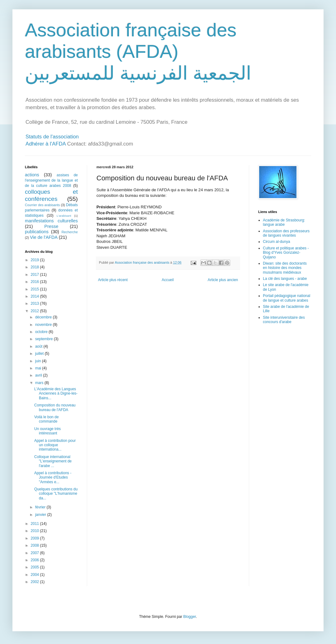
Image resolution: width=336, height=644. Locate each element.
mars (40, 383)
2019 (35, 260)
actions (32, 175)
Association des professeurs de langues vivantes (286, 233)
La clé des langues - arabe (285, 279)
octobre (42, 332)
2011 (35, 524)
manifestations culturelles (51, 221)
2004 (35, 575)
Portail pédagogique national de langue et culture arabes (287, 298)
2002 (35, 582)
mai (39, 368)
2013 (35, 303)
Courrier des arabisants (42, 205)
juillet (40, 354)
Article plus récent (113, 280)
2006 (35, 560)
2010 (35, 531)
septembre (44, 339)
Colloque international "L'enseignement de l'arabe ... (53, 461)
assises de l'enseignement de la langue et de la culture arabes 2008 (51, 180)
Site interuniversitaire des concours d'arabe (284, 320)
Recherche (70, 232)
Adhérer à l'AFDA (46, 144)
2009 (35, 538)
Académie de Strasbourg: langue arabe (284, 222)
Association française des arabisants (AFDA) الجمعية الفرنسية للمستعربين (138, 52)
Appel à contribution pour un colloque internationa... (55, 445)
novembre (44, 325)
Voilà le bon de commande (47, 419)
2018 (35, 267)
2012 (35, 311)
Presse (51, 226)
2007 (35, 553)
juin (39, 361)
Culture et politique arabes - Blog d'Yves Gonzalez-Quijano (286, 253)
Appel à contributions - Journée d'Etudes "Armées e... (53, 477)
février (41, 507)
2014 (35, 296)
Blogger (190, 617)
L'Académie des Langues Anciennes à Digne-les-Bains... (56, 394)
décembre (44, 317)
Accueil (168, 280)
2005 (35, 567)
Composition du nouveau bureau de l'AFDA (55, 407)
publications (37, 232)
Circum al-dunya (276, 242)
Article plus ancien (223, 280)
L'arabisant (64, 216)
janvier (41, 515)
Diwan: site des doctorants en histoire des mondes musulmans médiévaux (285, 268)
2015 (35, 289)
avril (39, 375)
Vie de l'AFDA (44, 237)
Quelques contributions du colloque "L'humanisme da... (56, 494)
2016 (35, 282)
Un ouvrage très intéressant (47, 431)
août (39, 346)
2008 (35, 545)
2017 (35, 275)
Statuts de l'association (52, 137)
